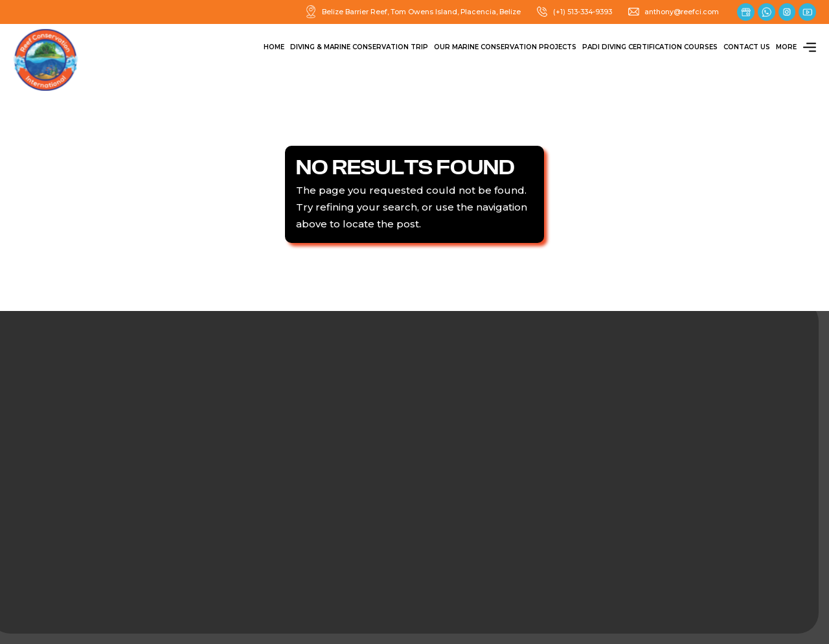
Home (274, 47)
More (796, 47)
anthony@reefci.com (673, 12)
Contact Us (747, 47)
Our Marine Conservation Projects (505, 47)
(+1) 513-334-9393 (574, 12)
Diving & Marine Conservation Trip (359, 47)
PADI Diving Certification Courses (650, 47)
